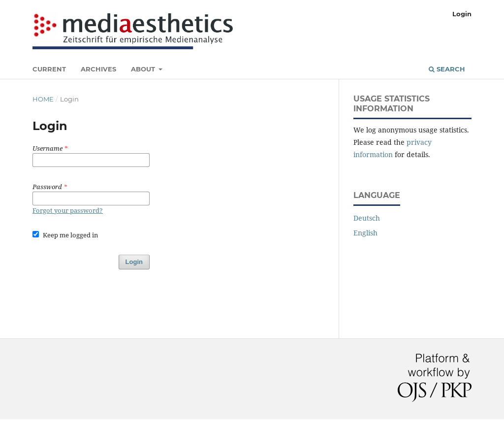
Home (43, 99)
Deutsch (367, 218)
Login (462, 14)
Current (49, 69)
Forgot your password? (68, 210)
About (144, 69)
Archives (98, 69)
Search (447, 69)
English (365, 233)
